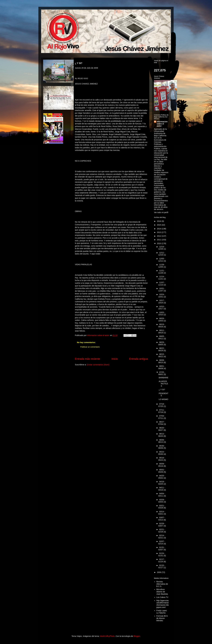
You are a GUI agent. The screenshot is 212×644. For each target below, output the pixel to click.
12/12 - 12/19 (162, 254)
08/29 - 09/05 (162, 343)
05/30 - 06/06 (162, 447)
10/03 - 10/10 (162, 314)
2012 (159, 236)
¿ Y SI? (162, 390)
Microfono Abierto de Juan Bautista (162, 592)
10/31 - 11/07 (162, 290)
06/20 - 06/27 (162, 429)
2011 (159, 240)
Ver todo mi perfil (161, 212)
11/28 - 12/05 (162, 266)
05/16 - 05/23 (162, 459)
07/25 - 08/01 (162, 373)
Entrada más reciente (87, 359)
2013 (159, 232)
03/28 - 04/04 (162, 501)
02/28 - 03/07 (162, 525)
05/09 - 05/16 (162, 465)
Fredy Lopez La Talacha (162, 612)
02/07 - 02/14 (162, 543)
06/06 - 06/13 (162, 441)
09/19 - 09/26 (162, 326)
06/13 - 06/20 (162, 435)
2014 (159, 229)
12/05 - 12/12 (162, 260)
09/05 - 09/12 (162, 337)
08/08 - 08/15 (162, 361)
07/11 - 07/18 (162, 411)
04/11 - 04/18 (162, 489)
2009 (159, 572)
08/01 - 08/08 (162, 367)
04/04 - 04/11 (162, 495)
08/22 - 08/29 (162, 349)
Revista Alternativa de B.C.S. (162, 584)
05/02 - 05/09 (162, 471)
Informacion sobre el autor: (162, 124)
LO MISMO (163, 399)
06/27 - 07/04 (162, 423)
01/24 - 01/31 (162, 554)
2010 (159, 243)
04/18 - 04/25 (162, 483)
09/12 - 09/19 (162, 331)
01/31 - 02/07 (162, 549)
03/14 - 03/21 (162, 513)
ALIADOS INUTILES (163, 384)
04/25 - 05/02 (162, 477)
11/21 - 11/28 (162, 272)
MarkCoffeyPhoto (107, 636)
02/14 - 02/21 (162, 537)
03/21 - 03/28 (162, 507)
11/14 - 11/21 (162, 278)
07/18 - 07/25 (162, 405)
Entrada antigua (139, 359)
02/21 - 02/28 (162, 531)
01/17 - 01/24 (162, 560)
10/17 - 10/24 (162, 302)
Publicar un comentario (90, 347)
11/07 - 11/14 (162, 284)
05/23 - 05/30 (162, 453)
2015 (159, 225)
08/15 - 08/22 (162, 355)
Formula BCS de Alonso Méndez (162, 618)
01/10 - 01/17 (162, 567)
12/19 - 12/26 (162, 248)
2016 (159, 221)
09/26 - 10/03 (162, 320)
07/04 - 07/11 (162, 417)
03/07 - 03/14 (162, 519)
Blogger (137, 636)
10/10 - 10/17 (162, 308)
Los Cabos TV (162, 597)
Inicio (115, 359)
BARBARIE (164, 378)
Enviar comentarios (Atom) (98, 365)
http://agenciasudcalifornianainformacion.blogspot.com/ (163, 604)
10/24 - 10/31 (162, 296)
